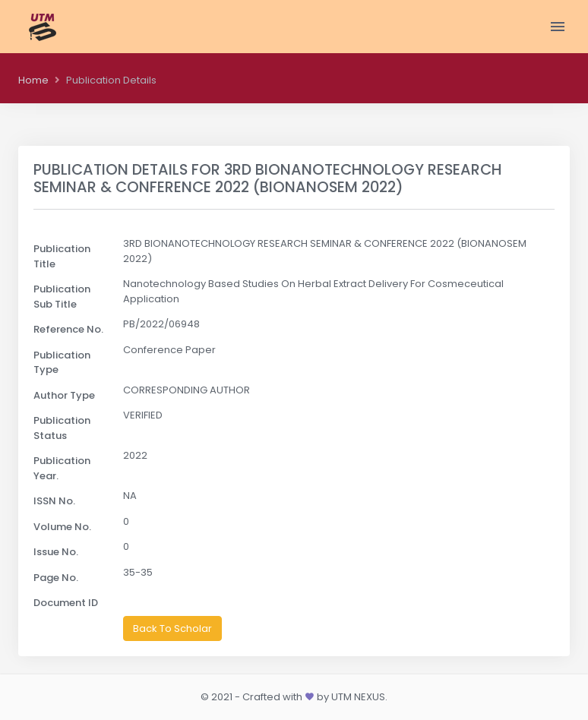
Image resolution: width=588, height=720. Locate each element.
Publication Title (62, 256)
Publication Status (62, 428)
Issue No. (56, 552)
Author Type (64, 395)
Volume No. (62, 527)
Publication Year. (62, 468)
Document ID (66, 603)
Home (33, 80)
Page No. (56, 578)
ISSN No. (54, 501)
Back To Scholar (172, 628)
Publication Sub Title (62, 297)
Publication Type (62, 363)
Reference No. (68, 329)
